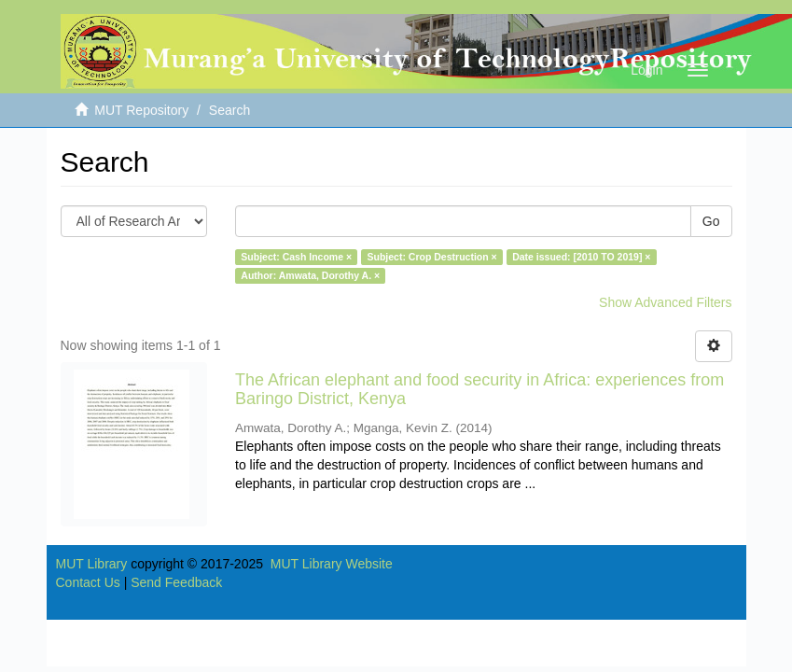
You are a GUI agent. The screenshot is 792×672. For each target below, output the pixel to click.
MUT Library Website (332, 564)
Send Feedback (176, 582)
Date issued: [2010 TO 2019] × (581, 257)
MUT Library (92, 564)
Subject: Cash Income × (296, 257)
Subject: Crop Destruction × (432, 257)
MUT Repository (141, 110)
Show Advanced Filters (665, 302)
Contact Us (88, 582)
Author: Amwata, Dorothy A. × (310, 275)
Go (711, 221)
